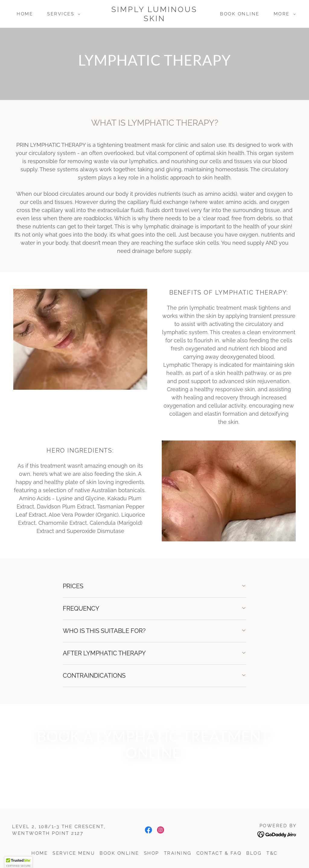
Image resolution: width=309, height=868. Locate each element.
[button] (62, 14)
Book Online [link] (240, 14)
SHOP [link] (151, 853)
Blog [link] (254, 853)
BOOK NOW (156, 777)
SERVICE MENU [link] (74, 853)
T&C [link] (272, 853)
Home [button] (40, 853)
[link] (155, 19)
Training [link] (178, 853)
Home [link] (25, 14)
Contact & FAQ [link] (219, 853)
